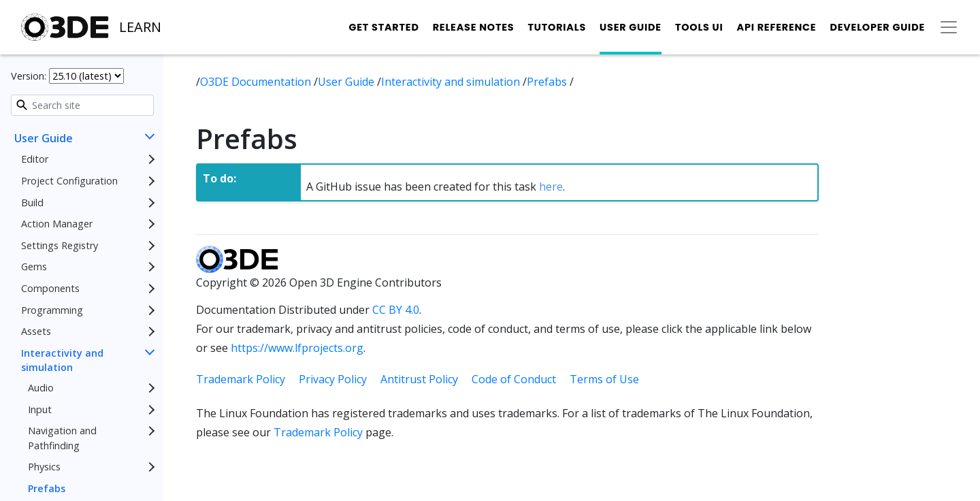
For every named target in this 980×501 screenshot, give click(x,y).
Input (40, 409)
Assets (36, 331)
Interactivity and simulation (62, 360)
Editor (35, 159)
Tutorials (557, 27)
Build (32, 203)
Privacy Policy (333, 379)
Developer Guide (877, 27)
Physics (44, 467)
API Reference (777, 27)
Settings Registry (60, 245)
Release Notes (474, 27)
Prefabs (47, 488)
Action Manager (57, 224)
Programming (52, 310)
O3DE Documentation (257, 82)
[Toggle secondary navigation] (949, 27)
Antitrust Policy (419, 379)
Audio (41, 388)
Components (50, 288)
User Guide (631, 27)
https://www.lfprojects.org (297, 348)
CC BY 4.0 (396, 310)
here (551, 187)
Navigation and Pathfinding (62, 438)
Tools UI (699, 27)
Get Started (383, 27)
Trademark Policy (241, 379)
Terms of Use (604, 379)
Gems (34, 266)
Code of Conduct (514, 379)
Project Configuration (69, 181)
